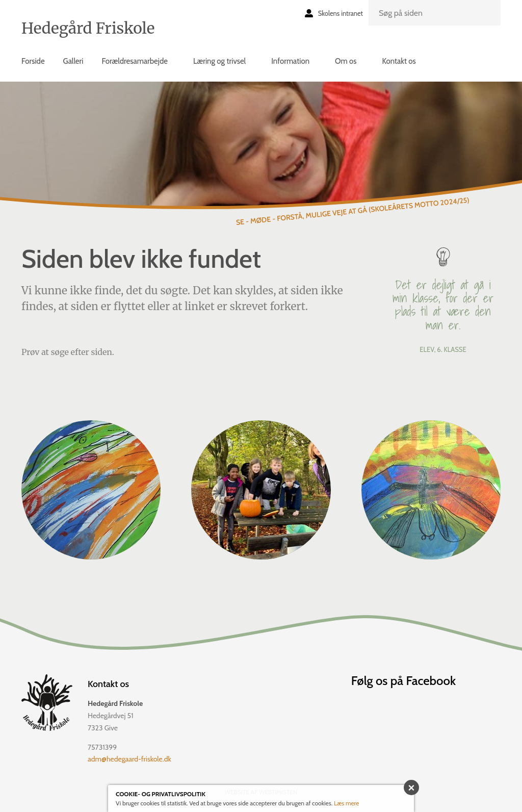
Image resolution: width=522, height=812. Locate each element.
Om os (346, 61)
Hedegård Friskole (88, 28)
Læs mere (347, 803)
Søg (487, 21)
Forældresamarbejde (134, 61)
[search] (435, 13)
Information (290, 61)
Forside (33, 61)
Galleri (73, 61)
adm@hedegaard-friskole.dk (129, 759)
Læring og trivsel (219, 61)
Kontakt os (399, 61)
